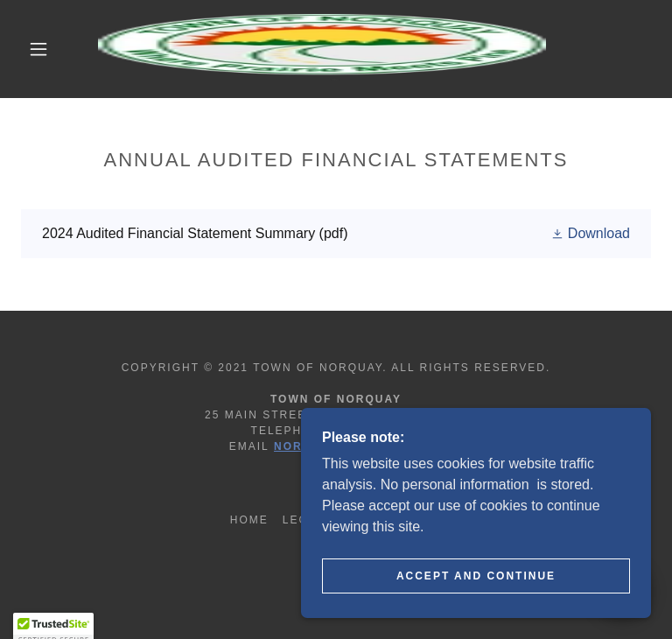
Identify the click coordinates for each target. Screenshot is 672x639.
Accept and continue (476, 576)
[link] (322, 49)
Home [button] (249, 520)
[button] (38, 49)
